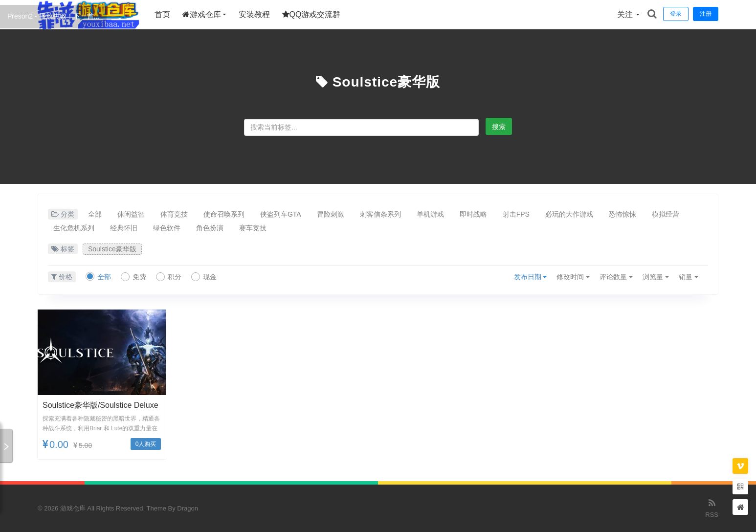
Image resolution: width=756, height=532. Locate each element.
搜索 (499, 127)
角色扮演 (210, 228)
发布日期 (531, 277)
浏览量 (656, 277)
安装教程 (254, 14)
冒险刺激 (331, 214)
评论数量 (616, 277)
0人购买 (146, 444)
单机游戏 (430, 214)
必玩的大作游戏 (569, 214)
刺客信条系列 (380, 214)
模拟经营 (666, 214)
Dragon (188, 508)
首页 (162, 14)
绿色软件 (167, 228)
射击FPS (516, 214)
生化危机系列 (74, 228)
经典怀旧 (124, 228)
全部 (95, 214)
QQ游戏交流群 (311, 14)
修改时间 (573, 277)
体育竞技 (174, 214)
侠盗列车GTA (281, 214)
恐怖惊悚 (623, 214)
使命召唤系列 (224, 214)
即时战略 (473, 214)
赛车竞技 (253, 228)
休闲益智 (131, 214)
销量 (689, 277)
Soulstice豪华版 (386, 82)
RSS (712, 508)
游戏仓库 (202, 14)
